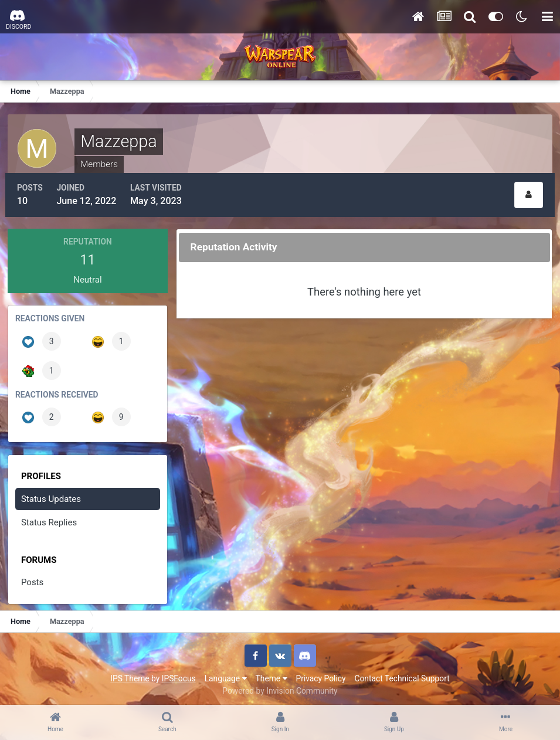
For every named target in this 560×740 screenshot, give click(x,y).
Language (226, 674)
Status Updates (52, 495)
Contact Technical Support (402, 674)
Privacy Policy (321, 674)
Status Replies (50, 519)
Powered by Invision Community (280, 687)
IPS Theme (130, 674)
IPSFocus (179, 674)
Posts (33, 579)
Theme (271, 674)
